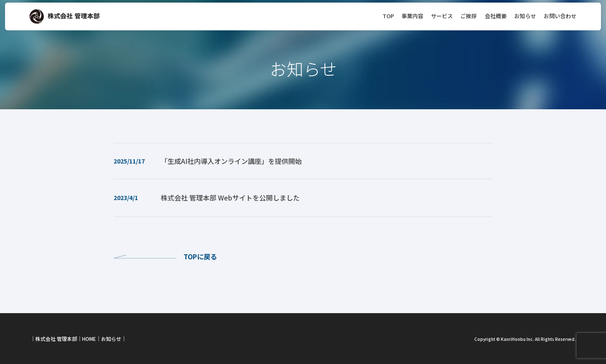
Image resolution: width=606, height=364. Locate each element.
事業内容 (412, 11)
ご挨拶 (469, 11)
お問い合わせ (560, 11)
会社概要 (496, 11)
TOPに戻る (200, 256)
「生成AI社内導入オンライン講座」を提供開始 (231, 161)
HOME (89, 339)
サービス (442, 11)
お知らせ (525, 11)
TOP (388, 11)
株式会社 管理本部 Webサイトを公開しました (230, 198)
